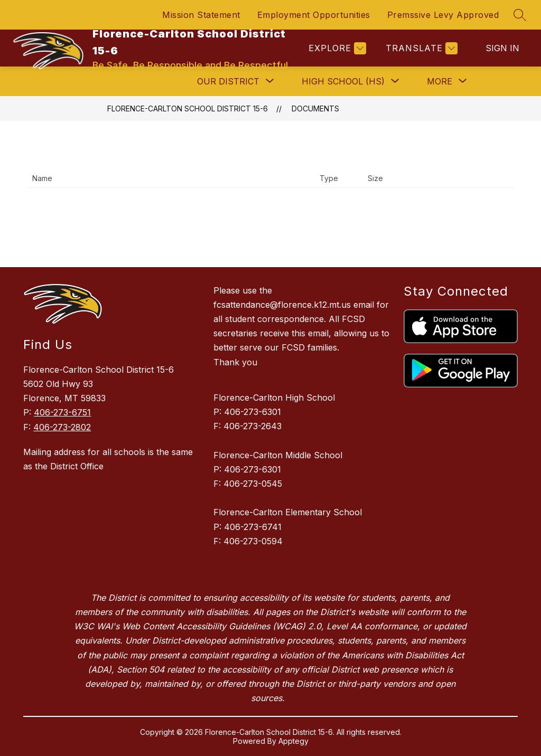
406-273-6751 (62, 412)
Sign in (502, 48)
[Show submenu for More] (440, 81)
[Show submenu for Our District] (228, 81)
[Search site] (520, 15)
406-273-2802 (62, 427)
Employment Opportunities (314, 15)
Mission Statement (201, 15)
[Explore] (336, 48)
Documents (315, 108)
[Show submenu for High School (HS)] (343, 81)
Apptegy (293, 741)
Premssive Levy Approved (443, 15)
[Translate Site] (420, 48)
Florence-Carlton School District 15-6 (188, 108)
